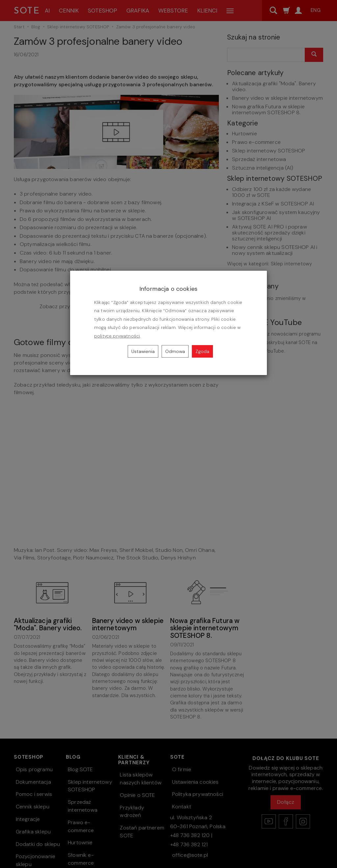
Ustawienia (143, 351)
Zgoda (202, 351)
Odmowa (175, 351)
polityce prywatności (117, 336)
